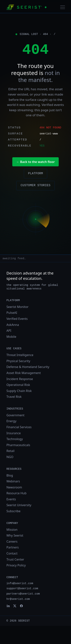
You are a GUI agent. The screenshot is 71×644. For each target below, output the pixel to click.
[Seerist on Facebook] (21, 606)
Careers (12, 541)
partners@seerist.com (23, 594)
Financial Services (19, 427)
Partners (13, 547)
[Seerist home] (26, 7)
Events (11, 499)
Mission (12, 530)
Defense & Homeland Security (28, 367)
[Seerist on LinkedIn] (8, 606)
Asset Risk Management (24, 373)
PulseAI (12, 313)
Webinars (13, 481)
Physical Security (18, 361)
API (9, 331)
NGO (10, 457)
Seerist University (19, 505)
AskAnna (13, 325)
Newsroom (14, 487)
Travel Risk (14, 397)
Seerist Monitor (17, 307)
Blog (10, 475)
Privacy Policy (16, 565)
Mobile (11, 337)
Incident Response (20, 379)
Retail (10, 451)
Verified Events (17, 319)
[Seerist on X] (15, 606)
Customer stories (36, 185)
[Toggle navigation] (63, 7)
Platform (35, 174)
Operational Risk (18, 385)
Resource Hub (16, 493)
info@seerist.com (20, 583)
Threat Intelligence (20, 355)
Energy (11, 421)
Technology (15, 439)
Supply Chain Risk (19, 391)
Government (15, 415)
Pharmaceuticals (18, 445)
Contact (12, 553)
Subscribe (13, 511)
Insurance (14, 433)
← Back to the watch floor (35, 162)
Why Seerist (15, 535)
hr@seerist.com (18, 599)
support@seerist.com (22, 588)
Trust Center (15, 559)
